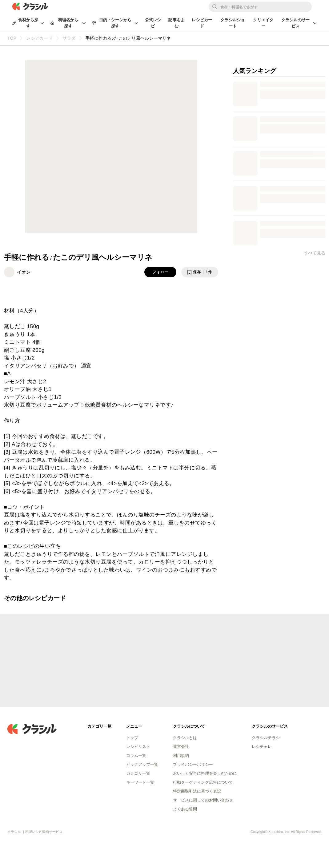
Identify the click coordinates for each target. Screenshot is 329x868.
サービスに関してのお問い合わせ (203, 800)
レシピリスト (138, 747)
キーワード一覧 (140, 782)
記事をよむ (177, 23)
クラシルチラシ (266, 738)
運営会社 (181, 747)
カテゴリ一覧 (138, 773)
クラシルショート (233, 23)
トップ (132, 738)
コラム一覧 (136, 755)
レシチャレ (262, 747)
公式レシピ (153, 23)
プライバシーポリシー (193, 764)
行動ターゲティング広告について (203, 782)
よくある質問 (185, 809)
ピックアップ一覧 (142, 764)
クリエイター (263, 23)
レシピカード (202, 23)
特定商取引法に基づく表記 (197, 791)
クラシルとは (185, 738)
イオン (24, 272)
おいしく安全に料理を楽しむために (205, 773)
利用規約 (181, 755)
